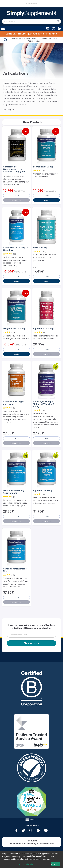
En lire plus (9, 110)
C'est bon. (55, 864)
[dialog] (31, 859)
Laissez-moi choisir (26, 864)
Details (17, 195)
